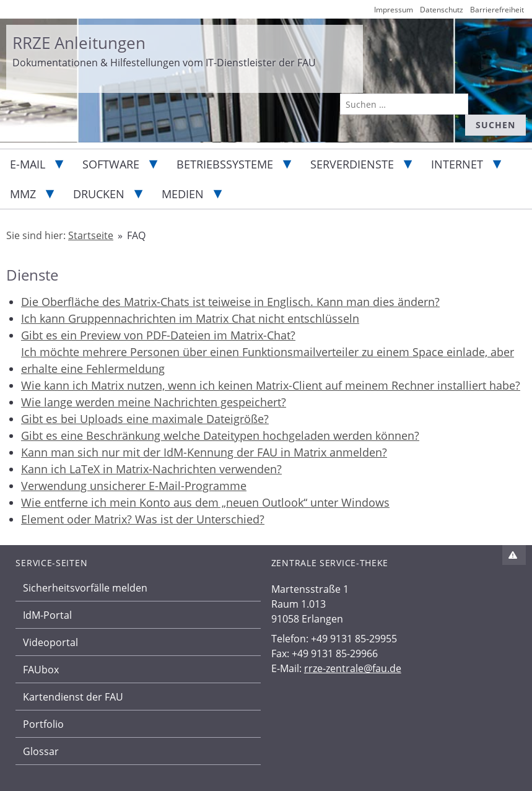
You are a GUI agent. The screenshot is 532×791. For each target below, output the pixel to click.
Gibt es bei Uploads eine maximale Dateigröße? (145, 419)
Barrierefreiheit (497, 10)
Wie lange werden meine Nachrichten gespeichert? (154, 402)
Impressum (394, 10)
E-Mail (28, 164)
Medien (183, 194)
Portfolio (43, 724)
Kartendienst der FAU (73, 697)
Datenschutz (442, 10)
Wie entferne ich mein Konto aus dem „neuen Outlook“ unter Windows (205, 502)
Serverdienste (352, 164)
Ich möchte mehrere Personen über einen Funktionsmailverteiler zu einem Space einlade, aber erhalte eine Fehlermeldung (268, 360)
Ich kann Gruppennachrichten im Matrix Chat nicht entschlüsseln (190, 318)
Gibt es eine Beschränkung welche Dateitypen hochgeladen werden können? (220, 435)
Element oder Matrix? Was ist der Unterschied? (143, 519)
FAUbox (41, 670)
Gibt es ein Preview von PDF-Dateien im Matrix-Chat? (158, 335)
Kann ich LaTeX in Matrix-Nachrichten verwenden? (151, 469)
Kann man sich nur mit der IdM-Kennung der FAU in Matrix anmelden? (204, 452)
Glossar (41, 751)
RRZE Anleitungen (79, 43)
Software (111, 164)
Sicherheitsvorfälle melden (85, 588)
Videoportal (50, 642)
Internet (457, 164)
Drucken (99, 194)
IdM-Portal (47, 615)
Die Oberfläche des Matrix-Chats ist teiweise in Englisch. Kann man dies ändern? (230, 302)
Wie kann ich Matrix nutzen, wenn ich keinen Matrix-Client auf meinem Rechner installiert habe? (271, 385)
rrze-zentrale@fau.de (353, 668)
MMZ (23, 194)
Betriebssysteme (225, 164)
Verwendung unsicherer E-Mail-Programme (134, 486)
